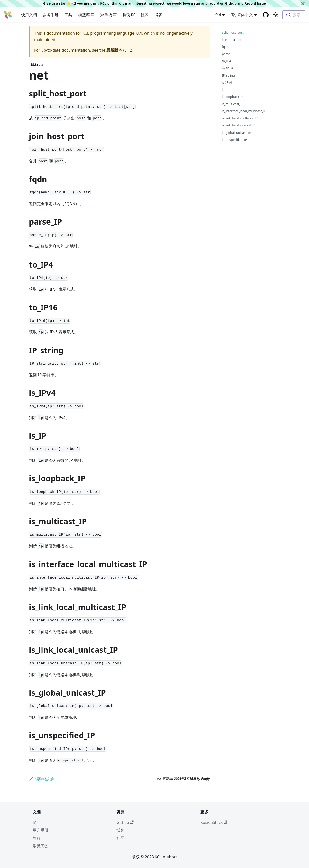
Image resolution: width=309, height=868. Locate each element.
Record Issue (255, 3)
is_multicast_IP (233, 104)
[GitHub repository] (266, 15)
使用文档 (29, 15)
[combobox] (294, 15)
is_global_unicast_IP (236, 133)
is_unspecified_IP (234, 140)
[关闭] (303, 4)
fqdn (225, 47)
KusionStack (214, 822)
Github (231, 3)
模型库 (86, 15)
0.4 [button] (218, 15)
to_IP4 (226, 61)
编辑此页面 (42, 779)
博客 (158, 15)
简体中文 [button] (242, 15)
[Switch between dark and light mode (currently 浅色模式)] (276, 15)
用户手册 (41, 830)
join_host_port (232, 40)
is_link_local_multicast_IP (240, 118)
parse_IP (228, 54)
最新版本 (114, 50)
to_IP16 (227, 68)
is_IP (225, 90)
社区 (145, 15)
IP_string (228, 75)
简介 (37, 822)
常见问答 (41, 846)
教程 (37, 838)
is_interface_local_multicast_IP (244, 111)
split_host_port (233, 32)
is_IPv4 (227, 82)
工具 (68, 15)
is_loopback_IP (233, 97)
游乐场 (108, 15)
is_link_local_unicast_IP (239, 125)
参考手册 (51, 15)
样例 (129, 15)
